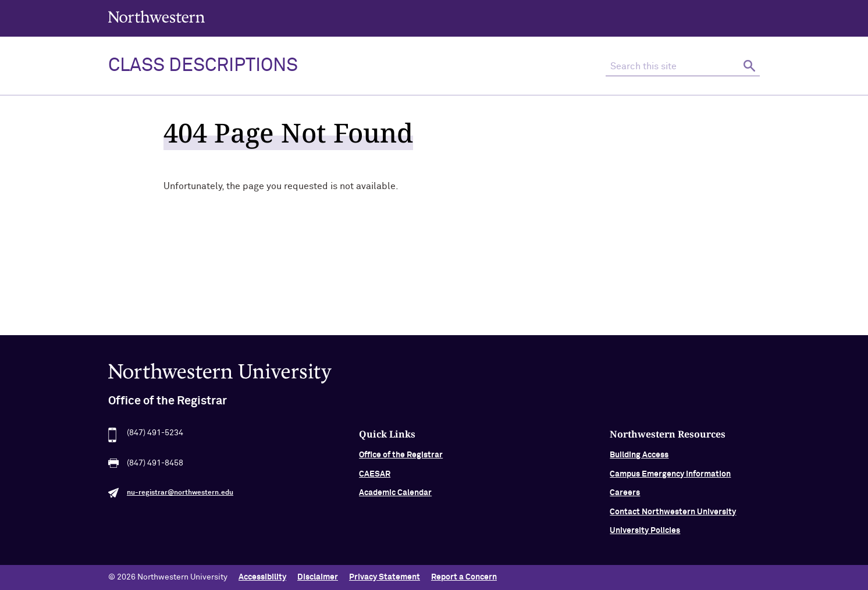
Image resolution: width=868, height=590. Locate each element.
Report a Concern (464, 577)
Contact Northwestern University (673, 518)
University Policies (645, 538)
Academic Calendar (395, 500)
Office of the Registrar (401, 462)
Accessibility (262, 577)
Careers (625, 500)
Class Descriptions (203, 66)
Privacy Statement (385, 577)
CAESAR (375, 481)
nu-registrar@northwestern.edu (180, 500)
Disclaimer (318, 577)
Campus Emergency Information (670, 481)
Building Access (639, 462)
